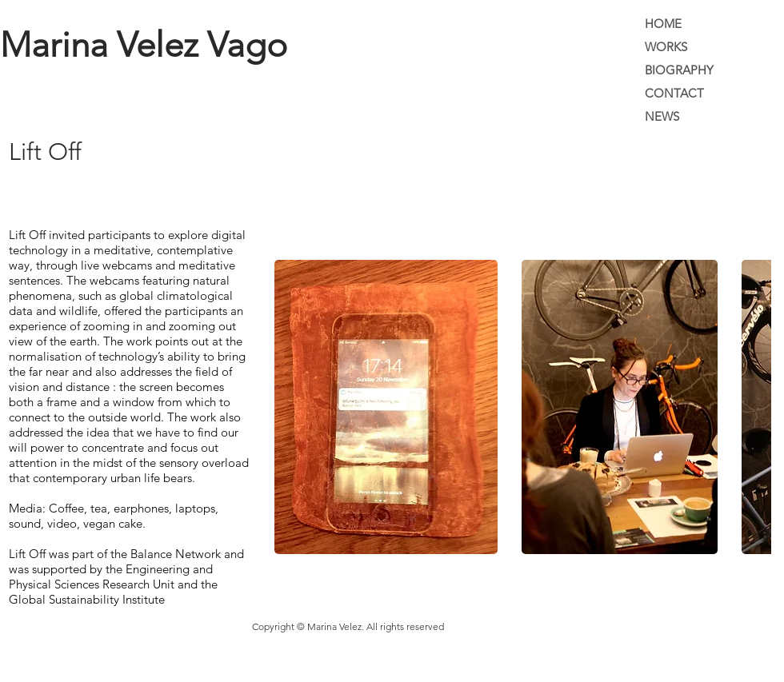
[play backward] (294, 407)
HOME (663, 24)
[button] (386, 407)
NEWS (662, 116)
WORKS (666, 47)
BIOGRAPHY (679, 70)
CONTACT (674, 93)
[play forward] (751, 407)
